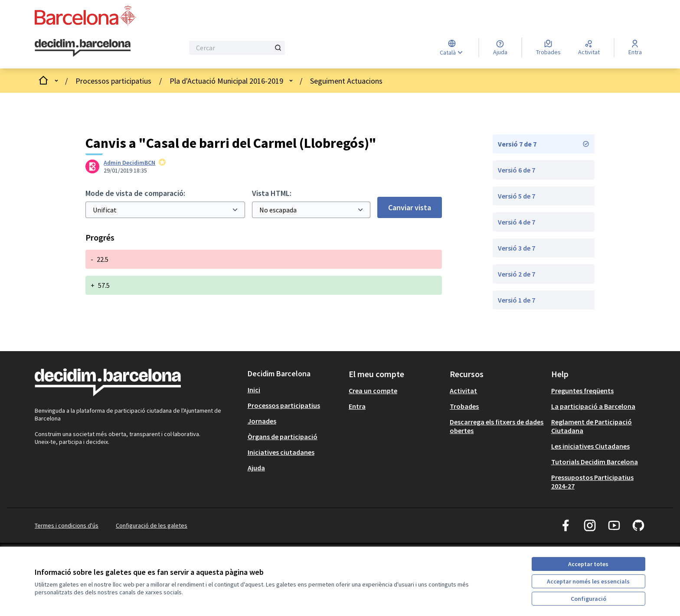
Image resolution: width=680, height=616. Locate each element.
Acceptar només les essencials (588, 581)
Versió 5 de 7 (517, 196)
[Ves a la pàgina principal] (83, 48)
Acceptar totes (588, 564)
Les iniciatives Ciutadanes (590, 446)
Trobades (464, 406)
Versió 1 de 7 (517, 300)
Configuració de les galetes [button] (152, 525)
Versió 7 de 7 (544, 144)
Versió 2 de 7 (517, 274)
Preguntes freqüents (582, 391)
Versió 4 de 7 (517, 222)
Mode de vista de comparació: (135, 193)
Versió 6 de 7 (517, 170)
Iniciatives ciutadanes (281, 452)
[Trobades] (548, 48)
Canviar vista (410, 207)
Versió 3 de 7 (517, 248)
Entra (357, 406)
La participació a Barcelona (593, 406)
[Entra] (635, 48)
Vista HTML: (272, 193)
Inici (254, 390)
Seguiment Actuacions (346, 81)
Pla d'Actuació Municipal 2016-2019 (226, 81)
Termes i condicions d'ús (67, 525)
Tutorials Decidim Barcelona (595, 462)
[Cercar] (237, 48)
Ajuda (256, 468)
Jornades (262, 421)
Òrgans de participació (283, 437)
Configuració (588, 599)
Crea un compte (373, 391)
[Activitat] (589, 48)
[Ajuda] (500, 48)
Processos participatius (113, 81)
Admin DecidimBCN (129, 163)
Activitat (463, 391)
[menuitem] (295, 390)
